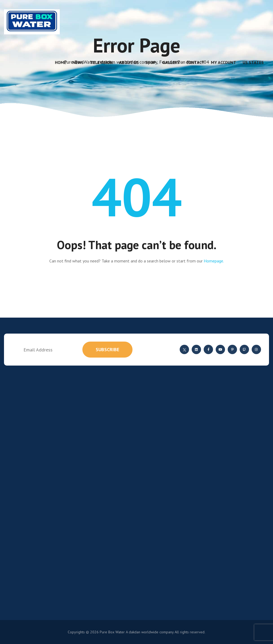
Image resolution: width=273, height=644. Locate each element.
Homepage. (214, 261)
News (78, 62)
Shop (151, 62)
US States (253, 62)
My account (224, 62)
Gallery (171, 62)
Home (61, 62)
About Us (129, 62)
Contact (195, 62)
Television (101, 62)
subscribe (107, 349)
